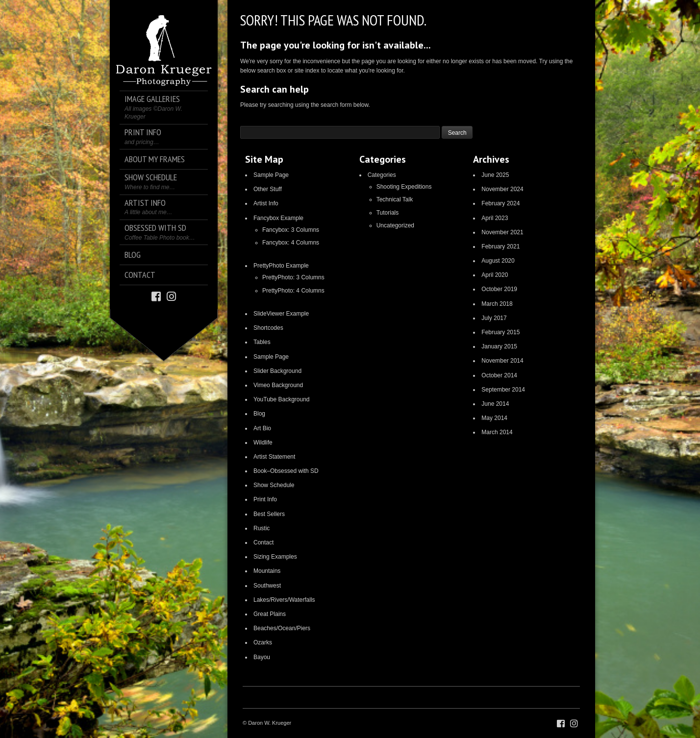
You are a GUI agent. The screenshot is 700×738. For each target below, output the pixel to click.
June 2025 (495, 175)
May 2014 (494, 418)
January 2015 (499, 346)
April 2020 (495, 275)
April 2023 (495, 218)
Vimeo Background (278, 385)
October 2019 (499, 289)
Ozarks (263, 642)
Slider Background (277, 371)
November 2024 (502, 189)
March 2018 (497, 304)
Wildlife (263, 443)
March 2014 (497, 432)
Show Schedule (274, 485)
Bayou (262, 657)
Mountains (267, 571)
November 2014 (502, 361)
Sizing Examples (275, 557)
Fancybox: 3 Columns (291, 230)
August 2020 (498, 261)
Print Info (265, 499)
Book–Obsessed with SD (286, 471)
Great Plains (270, 614)
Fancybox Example (278, 218)
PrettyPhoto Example (281, 266)
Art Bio (262, 428)
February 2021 (500, 246)
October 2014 (499, 375)
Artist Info (266, 203)
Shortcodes (268, 328)
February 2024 (500, 203)
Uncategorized (395, 225)
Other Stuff (268, 189)
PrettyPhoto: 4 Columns (293, 291)
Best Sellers (269, 514)
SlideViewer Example (281, 314)
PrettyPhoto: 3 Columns (293, 277)
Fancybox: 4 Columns (291, 243)
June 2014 (495, 404)
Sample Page (271, 175)
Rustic (262, 528)
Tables (262, 342)
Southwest (267, 586)
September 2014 (503, 390)
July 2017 (494, 318)
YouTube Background (282, 399)
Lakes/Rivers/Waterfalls (284, 600)
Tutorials (388, 213)
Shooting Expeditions (404, 187)
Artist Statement (274, 457)
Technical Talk (395, 199)
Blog (259, 414)
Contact (263, 542)
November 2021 (502, 232)
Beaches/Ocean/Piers (282, 628)
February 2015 (500, 332)
